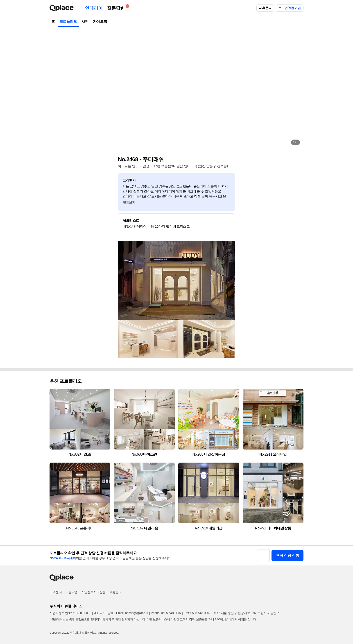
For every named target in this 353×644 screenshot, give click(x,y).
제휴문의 (265, 8)
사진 (85, 21)
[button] (58, 88)
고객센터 (56, 592)
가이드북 (100, 21)
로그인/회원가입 (290, 8)
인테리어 (94, 8)
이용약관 (71, 592)
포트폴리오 (68, 21)
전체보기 (129, 202)
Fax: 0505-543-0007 (197, 613)
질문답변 (117, 7)
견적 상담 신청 (287, 555)
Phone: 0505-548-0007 (166, 613)
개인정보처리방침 (94, 592)
